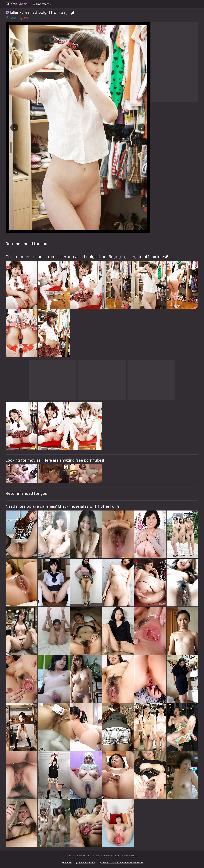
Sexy (17, 4)
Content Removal (85, 863)
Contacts (66, 863)
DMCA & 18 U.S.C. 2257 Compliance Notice (121, 863)
